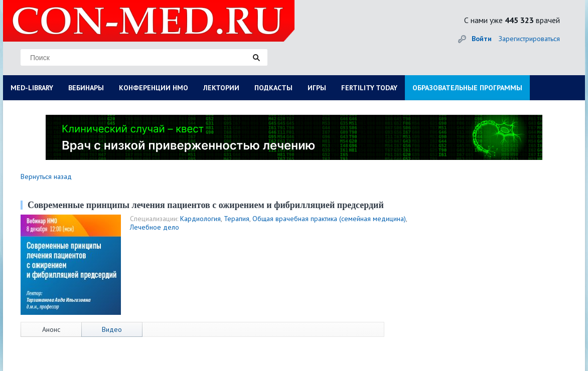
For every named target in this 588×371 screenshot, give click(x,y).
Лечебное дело (155, 227)
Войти (482, 39)
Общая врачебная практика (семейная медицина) (329, 219)
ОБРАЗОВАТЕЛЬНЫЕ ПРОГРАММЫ (467, 88)
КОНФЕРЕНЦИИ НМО (154, 88)
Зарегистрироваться (529, 39)
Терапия (237, 219)
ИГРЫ (317, 88)
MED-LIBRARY (32, 88)
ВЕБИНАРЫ (86, 88)
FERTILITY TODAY (369, 88)
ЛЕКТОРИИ (221, 88)
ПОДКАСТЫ (273, 88)
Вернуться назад (46, 176)
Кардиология (200, 219)
